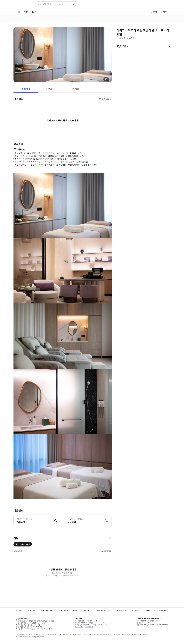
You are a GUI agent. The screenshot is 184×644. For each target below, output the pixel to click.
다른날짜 (105, 99)
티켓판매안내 (121, 610)
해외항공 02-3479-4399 (83, 625)
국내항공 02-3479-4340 (99, 625)
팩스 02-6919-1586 (81, 623)
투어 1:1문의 (79, 627)
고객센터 (147, 611)
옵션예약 (26, 89)
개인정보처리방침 (47, 610)
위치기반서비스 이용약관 (68, 610)
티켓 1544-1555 (92, 621)
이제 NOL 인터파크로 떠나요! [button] (51, 4)
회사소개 (19, 610)
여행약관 (86, 610)
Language (161, 610)
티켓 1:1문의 (89, 627)
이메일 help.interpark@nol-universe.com (102, 623)
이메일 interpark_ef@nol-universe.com (149, 623)
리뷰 (99, 89)
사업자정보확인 (41, 623)
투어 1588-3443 (80, 621)
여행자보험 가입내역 (103, 610)
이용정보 (75, 89)
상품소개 (50, 89)
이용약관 (32, 610)
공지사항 (135, 610)
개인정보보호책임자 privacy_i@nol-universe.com (152, 625)
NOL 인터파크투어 (23, 544)
